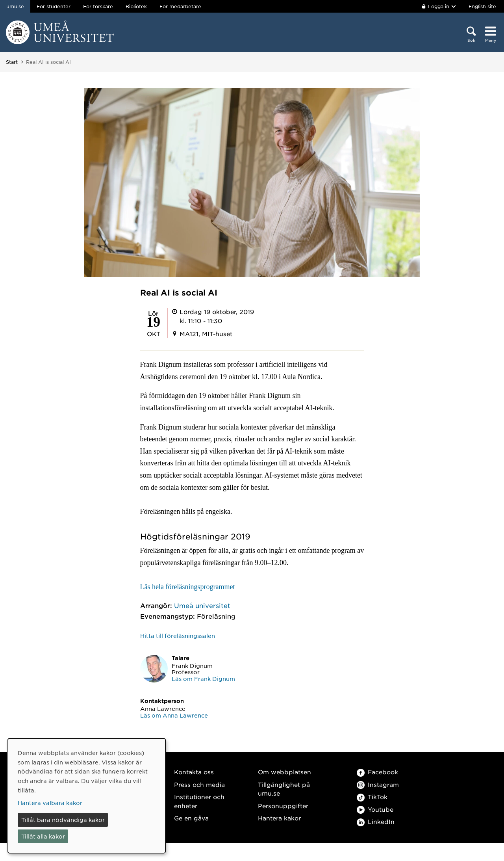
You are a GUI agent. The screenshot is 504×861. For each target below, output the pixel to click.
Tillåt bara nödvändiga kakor (63, 820)
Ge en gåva (191, 818)
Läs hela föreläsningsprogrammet (188, 587)
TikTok (372, 797)
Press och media (199, 784)
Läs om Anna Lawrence (174, 715)
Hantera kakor (279, 818)
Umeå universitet (202, 605)
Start (12, 62)
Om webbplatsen (284, 772)
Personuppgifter (283, 806)
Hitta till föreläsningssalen (178, 636)
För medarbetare (180, 6)
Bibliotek (136, 6)
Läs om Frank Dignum (203, 679)
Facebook (377, 772)
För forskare (98, 6)
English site (482, 6)
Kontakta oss (194, 772)
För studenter (54, 6)
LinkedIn (376, 821)
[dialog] (87, 796)
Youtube (375, 809)
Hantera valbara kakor (50, 803)
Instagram (378, 784)
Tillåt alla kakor (43, 836)
